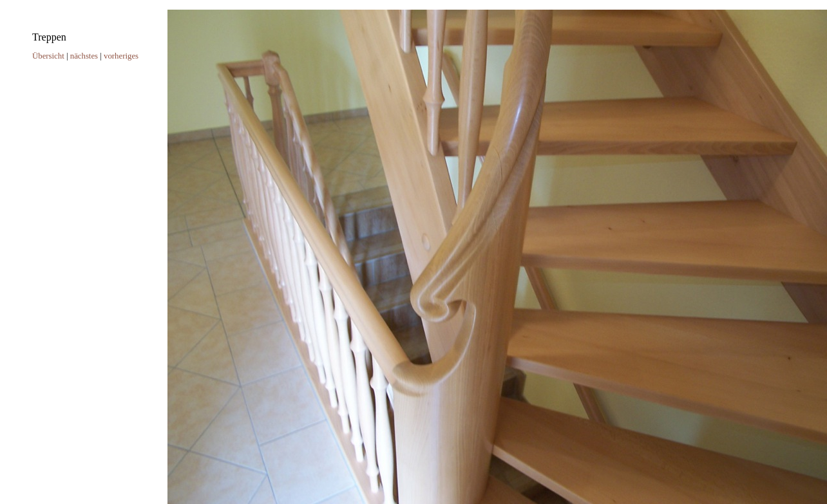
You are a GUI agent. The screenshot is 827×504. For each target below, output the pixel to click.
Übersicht (48, 56)
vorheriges (121, 56)
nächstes (84, 56)
